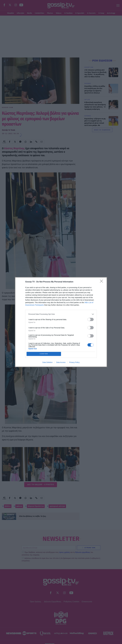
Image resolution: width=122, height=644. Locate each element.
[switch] (91, 319)
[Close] (102, 282)
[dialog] (61, 322)
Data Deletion (47, 362)
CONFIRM (44, 354)
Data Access (61, 362)
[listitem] (61, 314)
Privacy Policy (74, 362)
